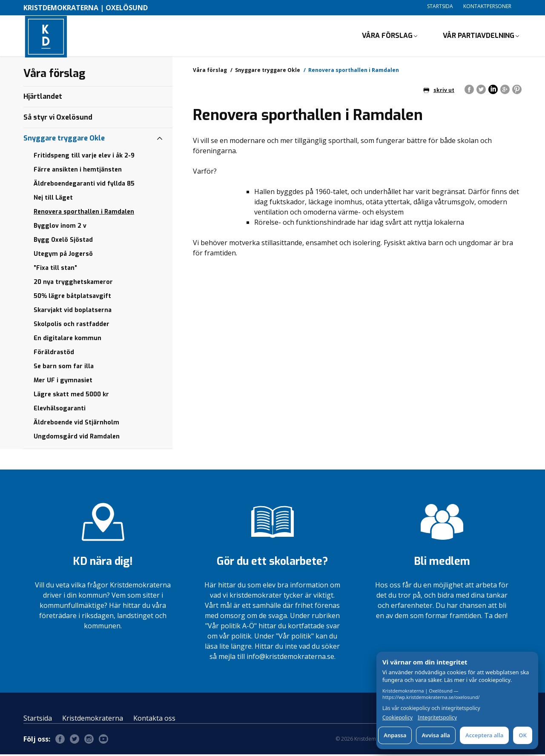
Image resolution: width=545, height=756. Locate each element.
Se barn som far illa (64, 368)
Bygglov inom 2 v (60, 228)
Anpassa (395, 735)
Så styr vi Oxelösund (58, 119)
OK (523, 735)
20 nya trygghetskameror (73, 284)
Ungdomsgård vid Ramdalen (77, 438)
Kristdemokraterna (93, 720)
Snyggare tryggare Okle (268, 72)
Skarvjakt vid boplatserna (73, 312)
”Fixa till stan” (55, 270)
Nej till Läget (53, 199)
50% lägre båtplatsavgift (72, 298)
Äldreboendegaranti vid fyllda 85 (84, 185)
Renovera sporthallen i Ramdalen (84, 213)
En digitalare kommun (67, 340)
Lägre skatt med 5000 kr (71, 396)
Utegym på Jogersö (63, 256)
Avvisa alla (436, 735)
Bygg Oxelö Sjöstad (63, 242)
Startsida (440, 6)
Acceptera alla (484, 735)
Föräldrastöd (54, 354)
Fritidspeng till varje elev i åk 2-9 (84, 157)
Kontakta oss (154, 720)
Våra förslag (387, 36)
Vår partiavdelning (479, 36)
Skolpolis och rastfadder (72, 326)
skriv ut (439, 92)
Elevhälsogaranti (60, 410)
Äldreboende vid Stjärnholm (76, 424)
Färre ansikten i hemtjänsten (78, 171)
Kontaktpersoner (487, 6)
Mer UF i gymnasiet (63, 382)
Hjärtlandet (43, 98)
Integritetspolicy (437, 718)
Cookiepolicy (397, 718)
